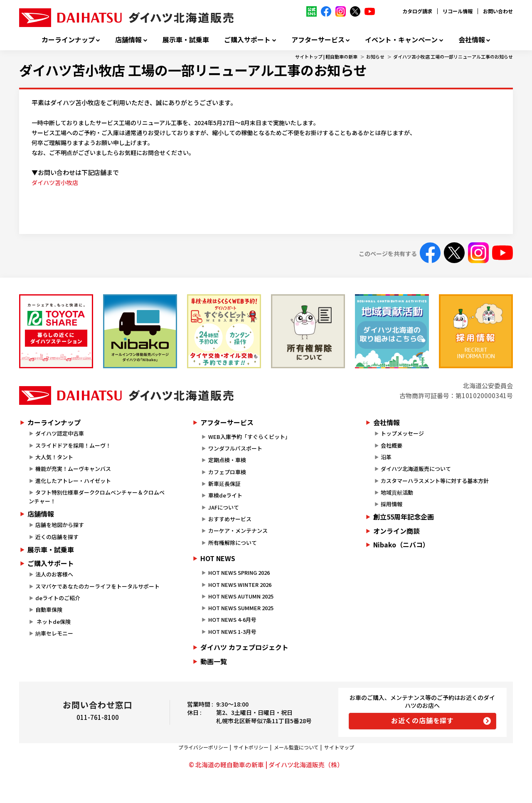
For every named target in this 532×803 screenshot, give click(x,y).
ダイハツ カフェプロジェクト (244, 647)
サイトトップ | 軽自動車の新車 (326, 57)
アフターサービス (318, 40)
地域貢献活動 (397, 492)
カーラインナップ (68, 40)
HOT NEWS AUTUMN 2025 (241, 596)
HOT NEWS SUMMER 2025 (241, 608)
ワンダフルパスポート (235, 448)
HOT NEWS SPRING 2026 (239, 573)
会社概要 (392, 445)
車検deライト (225, 495)
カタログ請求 (417, 11)
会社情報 (472, 40)
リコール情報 (458, 11)
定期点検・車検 (227, 460)
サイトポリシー (251, 747)
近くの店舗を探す (57, 537)
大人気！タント (54, 457)
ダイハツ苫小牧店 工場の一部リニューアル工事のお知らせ (453, 57)
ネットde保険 (53, 622)
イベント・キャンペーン (401, 40)
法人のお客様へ (54, 574)
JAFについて (224, 507)
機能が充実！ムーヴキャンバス (73, 469)
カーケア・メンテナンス (238, 531)
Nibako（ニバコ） (401, 544)
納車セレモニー (54, 633)
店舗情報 (128, 40)
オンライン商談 (397, 531)
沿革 (386, 457)
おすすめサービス (230, 519)
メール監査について (296, 747)
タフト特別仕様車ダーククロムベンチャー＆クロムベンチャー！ (97, 497)
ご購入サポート (247, 40)
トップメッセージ (402, 433)
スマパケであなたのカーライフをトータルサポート (97, 586)
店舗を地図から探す (60, 525)
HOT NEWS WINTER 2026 (240, 585)
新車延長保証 (224, 484)
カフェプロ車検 (227, 472)
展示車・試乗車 (186, 40)
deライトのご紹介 (58, 598)
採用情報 (392, 504)
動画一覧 (214, 661)
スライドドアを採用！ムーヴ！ (73, 445)
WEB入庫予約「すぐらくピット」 (249, 437)
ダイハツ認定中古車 (60, 433)
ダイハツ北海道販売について (416, 469)
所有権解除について (233, 543)
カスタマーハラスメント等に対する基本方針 (435, 481)
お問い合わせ (498, 11)
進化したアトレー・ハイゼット (73, 481)
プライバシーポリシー (203, 747)
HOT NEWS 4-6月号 (232, 619)
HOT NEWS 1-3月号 (232, 632)
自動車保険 (49, 610)
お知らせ (375, 57)
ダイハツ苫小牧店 (55, 182)
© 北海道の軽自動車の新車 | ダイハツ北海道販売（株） (266, 765)
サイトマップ (339, 747)
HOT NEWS (218, 558)
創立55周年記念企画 (404, 517)
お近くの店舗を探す (422, 720)
